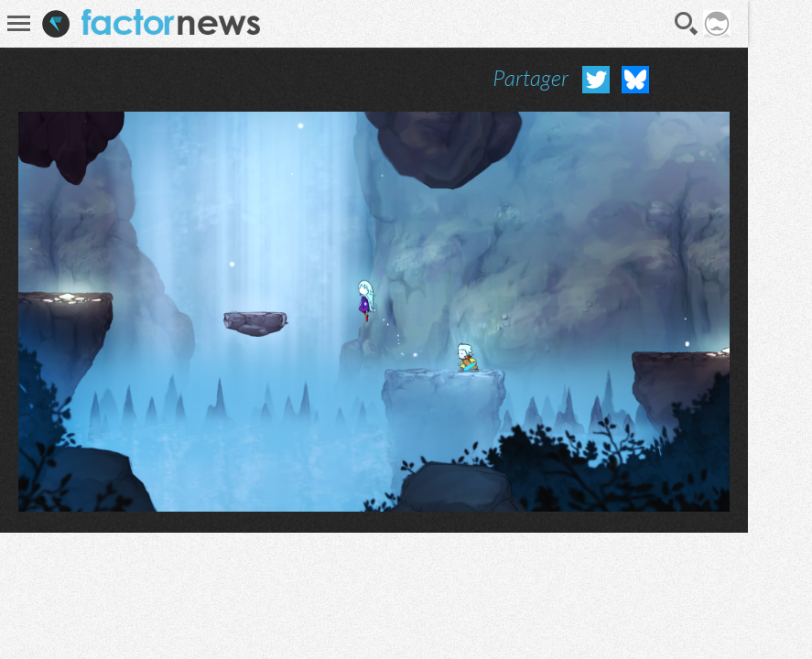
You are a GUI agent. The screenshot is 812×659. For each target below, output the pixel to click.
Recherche (687, 24)
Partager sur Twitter (596, 80)
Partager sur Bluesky (635, 80)
